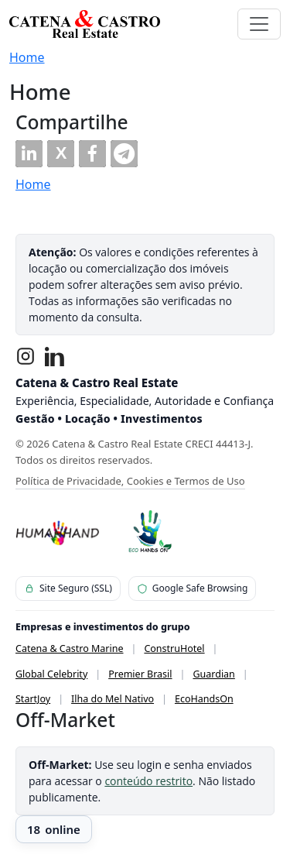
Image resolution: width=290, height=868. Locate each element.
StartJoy (33, 699)
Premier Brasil (140, 674)
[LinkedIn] (55, 356)
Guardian (213, 674)
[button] (29, 154)
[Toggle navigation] (259, 24)
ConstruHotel (174, 648)
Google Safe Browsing (193, 588)
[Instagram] (26, 356)
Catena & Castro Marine (70, 648)
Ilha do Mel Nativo (113, 699)
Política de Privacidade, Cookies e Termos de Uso (130, 481)
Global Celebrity (51, 674)
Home (27, 57)
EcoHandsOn (204, 699)
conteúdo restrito (148, 781)
